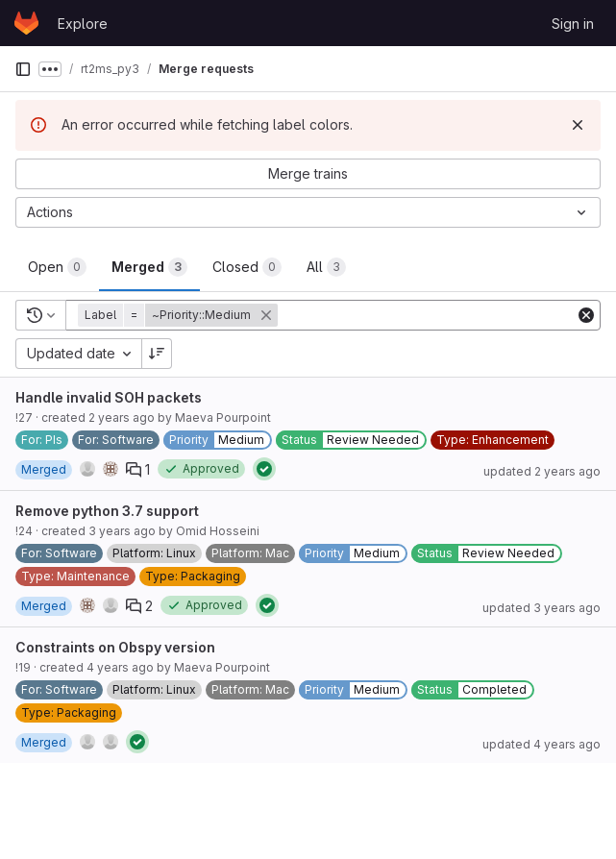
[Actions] (308, 212)
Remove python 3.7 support (107, 511)
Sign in (573, 24)
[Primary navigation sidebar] (23, 69)
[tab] (57, 267)
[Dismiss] (578, 125)
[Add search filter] (428, 315)
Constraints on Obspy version (115, 647)
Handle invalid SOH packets (109, 397)
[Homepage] (26, 23)
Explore (83, 24)
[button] (180, 315)
